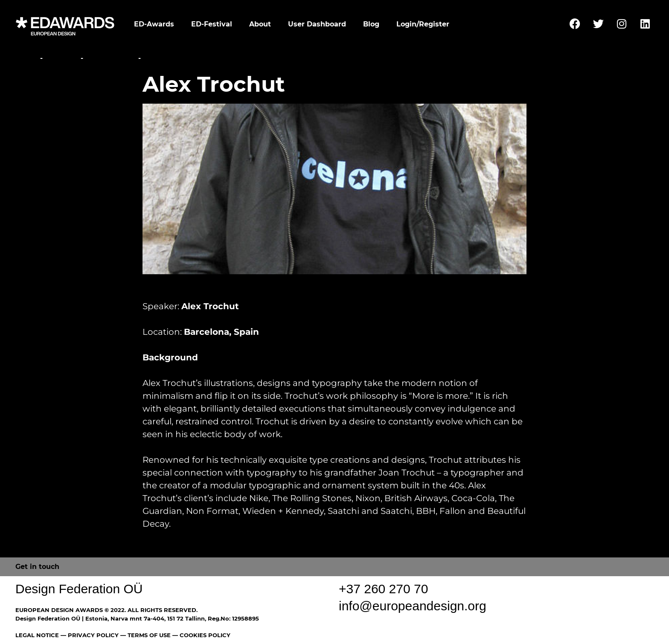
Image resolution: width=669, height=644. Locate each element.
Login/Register (423, 24)
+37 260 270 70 (383, 589)
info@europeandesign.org (413, 606)
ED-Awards (154, 24)
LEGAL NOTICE (37, 635)
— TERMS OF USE (145, 635)
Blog (371, 24)
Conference (111, 58)
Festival (62, 58)
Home (27, 58)
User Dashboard (317, 24)
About (260, 24)
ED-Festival (212, 24)
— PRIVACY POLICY (89, 635)
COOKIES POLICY (205, 635)
